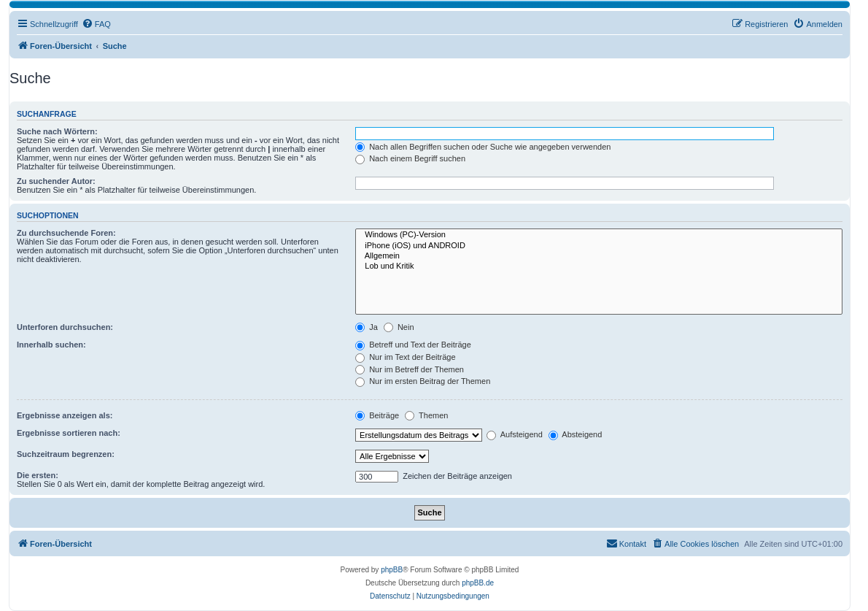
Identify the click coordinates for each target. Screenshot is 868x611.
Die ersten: (38, 475)
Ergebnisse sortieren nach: (69, 433)
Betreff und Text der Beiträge (413, 345)
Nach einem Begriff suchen (410, 158)
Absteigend (576, 434)
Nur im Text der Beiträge (405, 357)
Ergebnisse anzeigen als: (65, 415)
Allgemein (599, 256)
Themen (426, 415)
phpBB (392, 570)
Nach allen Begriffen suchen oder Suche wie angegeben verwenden (483, 147)
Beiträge (377, 415)
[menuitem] (96, 24)
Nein (399, 327)
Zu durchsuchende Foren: (66, 233)
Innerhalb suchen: (51, 345)
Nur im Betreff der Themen (410, 369)
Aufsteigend (515, 434)
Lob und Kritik (599, 266)
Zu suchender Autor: (56, 181)
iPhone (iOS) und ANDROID (599, 246)
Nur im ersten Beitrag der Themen (423, 381)
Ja (367, 327)
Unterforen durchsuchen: (65, 327)
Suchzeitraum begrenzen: (66, 454)
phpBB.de (478, 583)
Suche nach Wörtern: (57, 131)
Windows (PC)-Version (599, 235)
